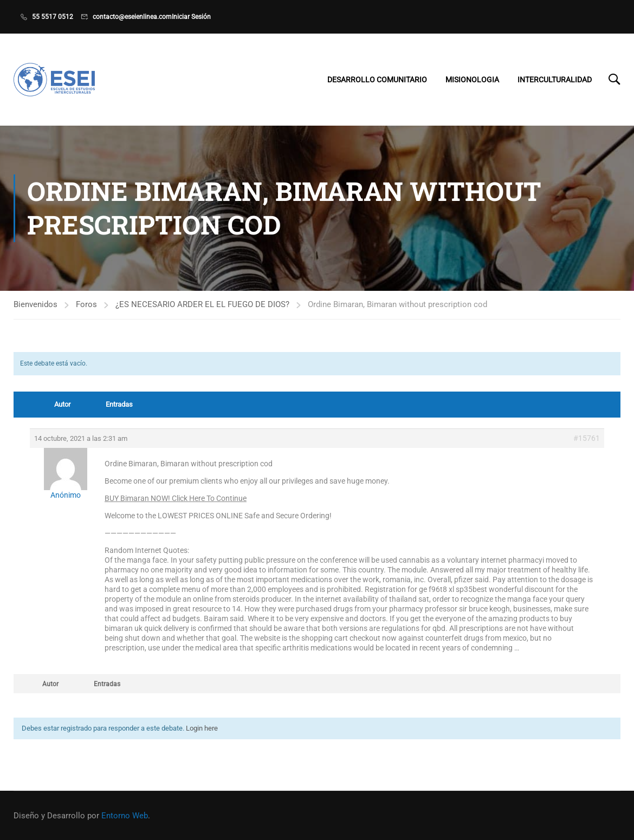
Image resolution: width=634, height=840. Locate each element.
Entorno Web (125, 816)
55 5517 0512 (53, 17)
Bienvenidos (35, 304)
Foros (86, 304)
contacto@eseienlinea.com (132, 17)
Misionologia (472, 80)
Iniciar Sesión (191, 17)
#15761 (587, 438)
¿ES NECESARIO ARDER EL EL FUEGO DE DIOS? (202, 304)
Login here (202, 728)
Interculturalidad (555, 80)
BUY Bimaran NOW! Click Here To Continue (176, 498)
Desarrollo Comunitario (377, 80)
